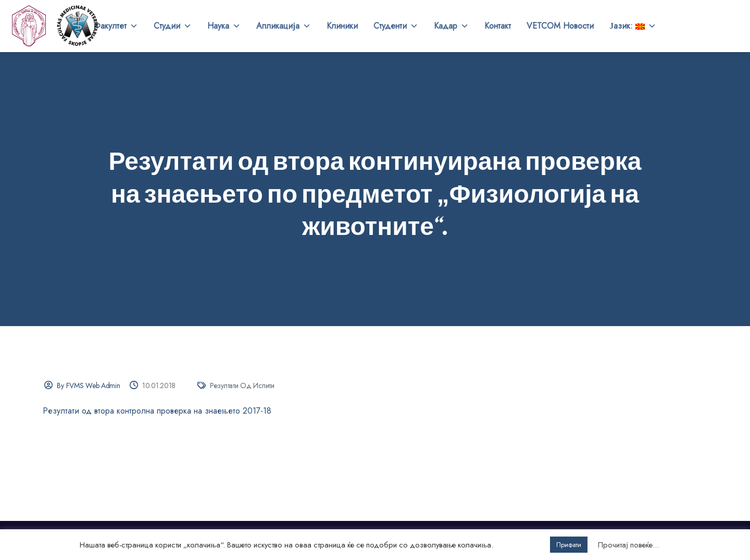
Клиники (342, 26)
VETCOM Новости (560, 26)
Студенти (396, 26)
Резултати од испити (242, 385)
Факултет (116, 26)
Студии (173, 26)
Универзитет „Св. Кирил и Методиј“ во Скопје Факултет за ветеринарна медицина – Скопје (78, 26)
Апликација (284, 26)
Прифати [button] (569, 545)
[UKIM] (29, 26)
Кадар (451, 26)
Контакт (498, 26)
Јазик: (633, 26)
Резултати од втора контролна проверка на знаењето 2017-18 (157, 411)
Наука (224, 26)
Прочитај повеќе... (628, 545)
